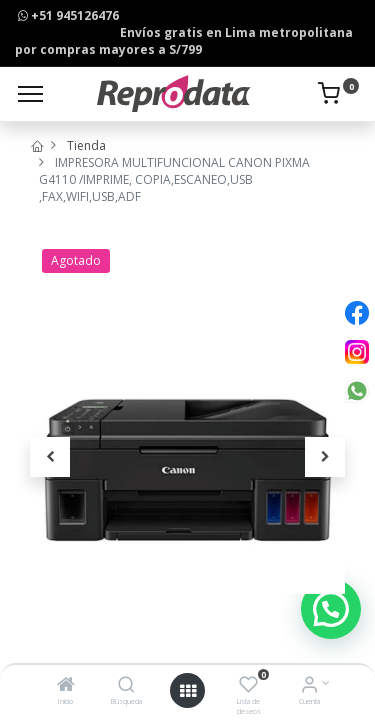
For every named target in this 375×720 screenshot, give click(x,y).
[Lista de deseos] (248, 686)
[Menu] (30, 94)
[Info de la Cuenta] (309, 686)
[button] (50, 457)
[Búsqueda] (126, 686)
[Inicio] (66, 686)
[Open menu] (188, 691)
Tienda (86, 145)
